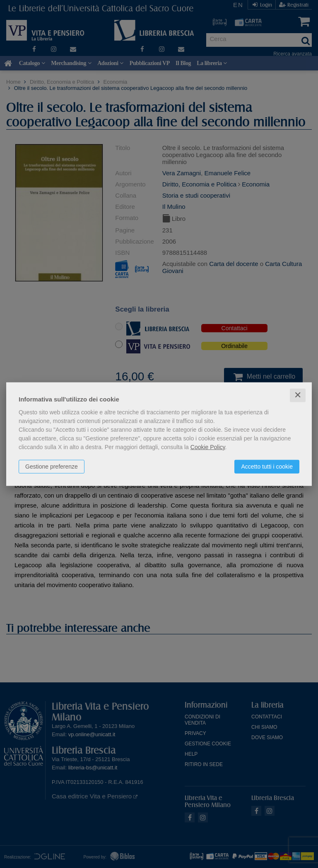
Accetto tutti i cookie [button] (267, 467)
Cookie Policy (208, 447)
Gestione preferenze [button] (52, 467)
